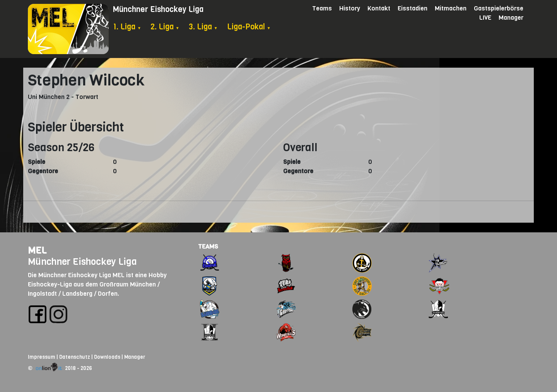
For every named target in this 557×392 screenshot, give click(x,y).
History (350, 8)
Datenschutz (75, 357)
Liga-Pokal (249, 27)
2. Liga (165, 27)
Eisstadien (413, 8)
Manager (511, 18)
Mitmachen (451, 8)
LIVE (485, 18)
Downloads (107, 357)
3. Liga (203, 27)
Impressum (42, 357)
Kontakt (379, 8)
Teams (322, 8)
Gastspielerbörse (499, 8)
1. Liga (127, 27)
